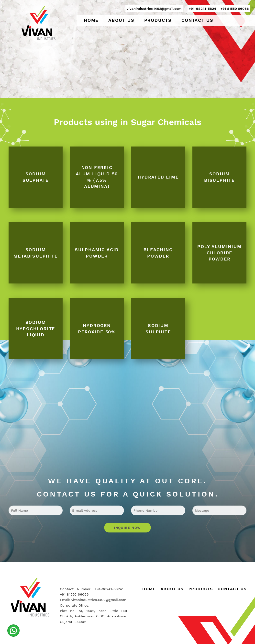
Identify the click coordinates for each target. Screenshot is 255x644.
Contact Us (197, 20)
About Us (121, 20)
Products (158, 20)
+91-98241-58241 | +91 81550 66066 (219, 9)
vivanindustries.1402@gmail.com (154, 9)
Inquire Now (127, 528)
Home (91, 20)
